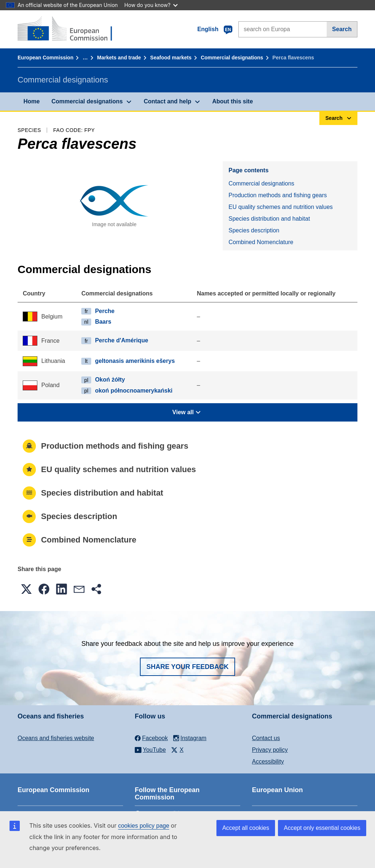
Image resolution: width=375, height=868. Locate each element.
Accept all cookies (246, 828)
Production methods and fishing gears (278, 195)
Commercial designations (232, 58)
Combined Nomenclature (261, 242)
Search (342, 29)
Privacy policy (270, 750)
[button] (26, 589)
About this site (232, 101)
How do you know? (151, 5)
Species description (254, 230)
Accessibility (268, 762)
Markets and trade (119, 58)
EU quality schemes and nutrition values (281, 207)
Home (31, 101)
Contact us (266, 738)
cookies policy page (144, 826)
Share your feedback (188, 667)
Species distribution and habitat (269, 219)
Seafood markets (171, 58)
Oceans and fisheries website (56, 738)
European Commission (45, 58)
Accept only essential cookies (322, 828)
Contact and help (167, 101)
